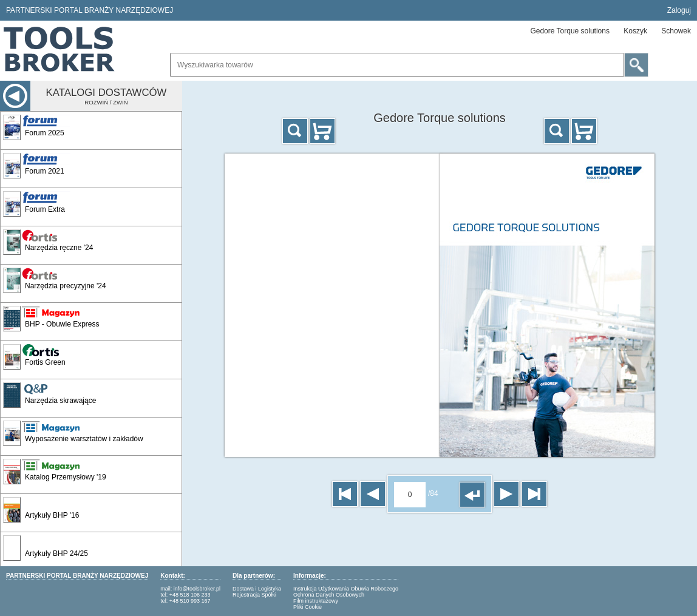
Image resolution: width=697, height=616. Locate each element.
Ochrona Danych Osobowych (329, 595)
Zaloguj (679, 10)
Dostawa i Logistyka (257, 589)
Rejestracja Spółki (254, 595)
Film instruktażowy (316, 601)
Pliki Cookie (308, 607)
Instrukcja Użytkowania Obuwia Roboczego (346, 589)
